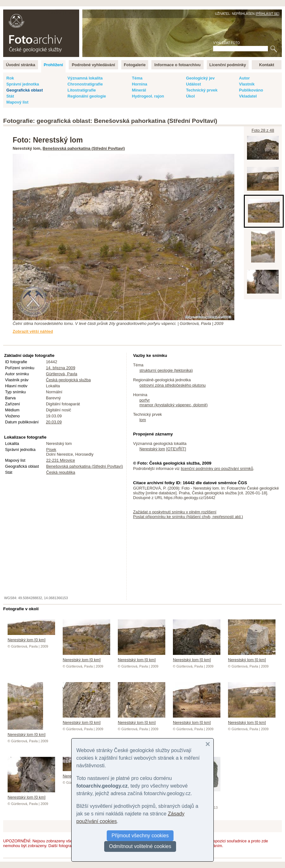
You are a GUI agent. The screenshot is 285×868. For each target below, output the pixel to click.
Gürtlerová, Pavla (62, 374)
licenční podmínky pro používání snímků (217, 469)
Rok (10, 78)
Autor (244, 78)
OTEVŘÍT (176, 449)
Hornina (139, 84)
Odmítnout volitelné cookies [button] (140, 846)
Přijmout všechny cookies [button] (140, 836)
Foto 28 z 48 (263, 130)
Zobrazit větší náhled (33, 331)
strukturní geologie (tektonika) (166, 370)
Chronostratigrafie (85, 84)
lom (143, 420)
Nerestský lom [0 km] (31, 637)
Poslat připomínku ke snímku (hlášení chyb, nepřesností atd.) (188, 517)
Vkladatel (248, 96)
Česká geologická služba (68, 380)
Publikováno (251, 90)
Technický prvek (202, 90)
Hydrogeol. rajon (148, 96)
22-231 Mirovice (61, 460)
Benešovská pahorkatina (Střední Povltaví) (84, 148)
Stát (10, 96)
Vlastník (247, 84)
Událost (193, 84)
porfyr (145, 400)
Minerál (139, 90)
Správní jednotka (23, 84)
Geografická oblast (25, 90)
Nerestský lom (152, 449)
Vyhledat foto (226, 43)
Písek (51, 450)
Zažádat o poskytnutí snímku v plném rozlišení (175, 512)
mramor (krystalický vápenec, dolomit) (173, 405)
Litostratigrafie (82, 90)
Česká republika (61, 472)
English (72, 13)
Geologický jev (200, 78)
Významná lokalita (85, 78)
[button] (208, 744)
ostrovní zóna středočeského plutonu (172, 385)
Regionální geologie (87, 96)
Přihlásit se (267, 14)
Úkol (190, 96)
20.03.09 (54, 422)
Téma (137, 78)
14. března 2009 (61, 368)
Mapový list (17, 102)
